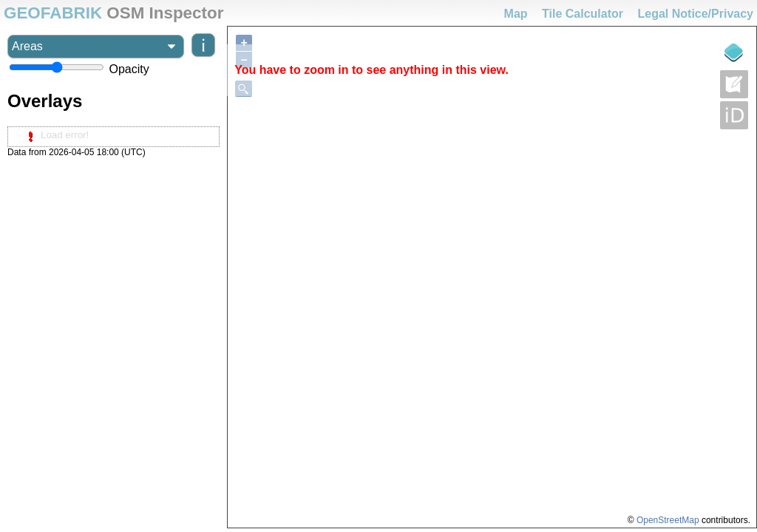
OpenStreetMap (668, 520)
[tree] (113, 137)
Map (516, 14)
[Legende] (734, 52)
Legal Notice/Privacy (695, 14)
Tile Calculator (583, 14)
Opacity (129, 69)
